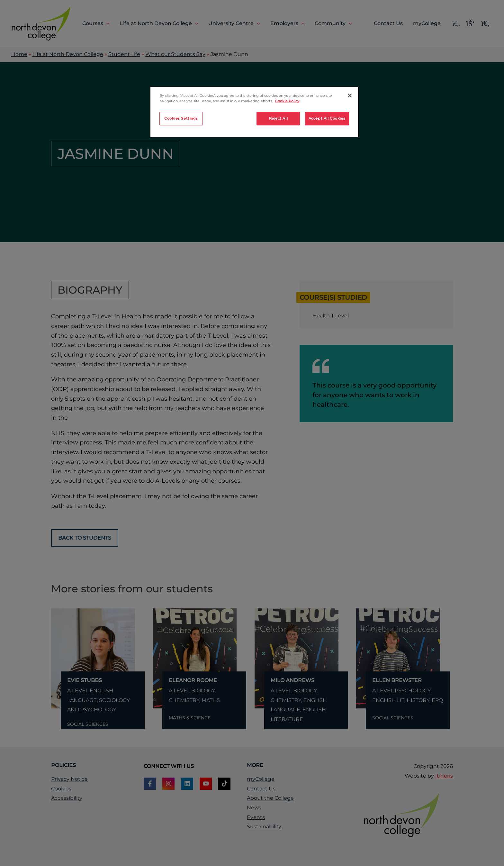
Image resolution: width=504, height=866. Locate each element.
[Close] (350, 96)
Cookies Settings (181, 118)
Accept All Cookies (327, 118)
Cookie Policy (287, 101)
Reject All (279, 118)
